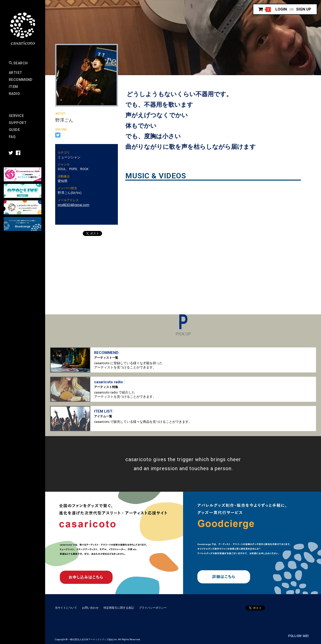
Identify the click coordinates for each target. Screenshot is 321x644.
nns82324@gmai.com (73, 205)
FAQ (12, 137)
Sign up (304, 9)
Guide (14, 130)
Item (13, 87)
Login (281, 9)
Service (16, 116)
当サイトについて (66, 608)
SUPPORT (18, 123)
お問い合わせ (90, 608)
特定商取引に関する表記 (119, 608)
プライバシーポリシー (153, 608)
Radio (14, 94)
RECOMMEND (21, 80)
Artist (16, 73)
